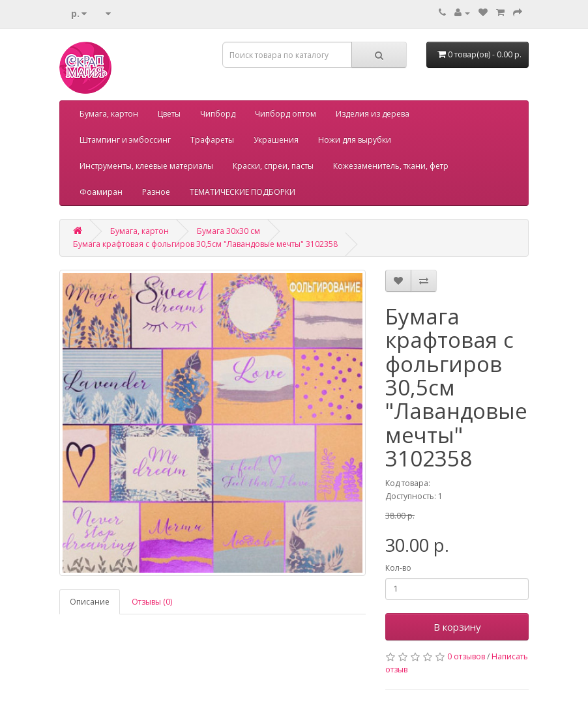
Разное (156, 192)
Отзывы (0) (152, 602)
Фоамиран (101, 192)
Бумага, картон (109, 114)
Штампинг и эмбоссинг (125, 140)
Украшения (276, 140)
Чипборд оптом (286, 114)
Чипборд (218, 114)
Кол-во (398, 568)
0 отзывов (466, 656)
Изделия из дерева (373, 114)
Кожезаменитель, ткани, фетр (391, 166)
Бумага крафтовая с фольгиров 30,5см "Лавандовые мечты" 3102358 (205, 244)
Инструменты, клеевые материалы (146, 166)
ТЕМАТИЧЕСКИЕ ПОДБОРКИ (243, 192)
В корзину (457, 627)
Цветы (169, 114)
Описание (90, 602)
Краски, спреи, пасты (273, 166)
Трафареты (212, 140)
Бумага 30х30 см (228, 231)
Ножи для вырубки (355, 140)
